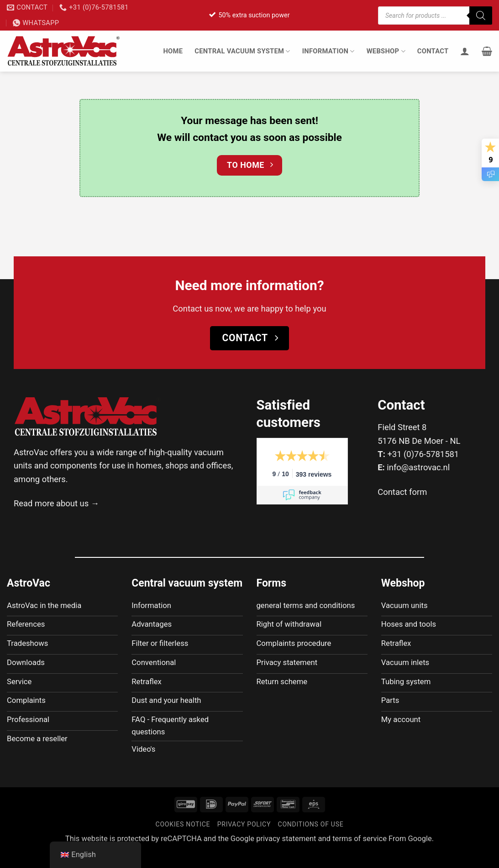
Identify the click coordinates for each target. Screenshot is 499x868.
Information (328, 51)
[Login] (465, 51)
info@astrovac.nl (418, 467)
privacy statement (286, 855)
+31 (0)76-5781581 (423, 454)
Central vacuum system (242, 51)
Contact (433, 51)
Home (173, 51)
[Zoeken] (481, 16)
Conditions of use (311, 841)
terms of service (360, 855)
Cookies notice (183, 841)
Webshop (386, 51)
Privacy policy (244, 841)
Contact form (402, 492)
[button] (487, 51)
